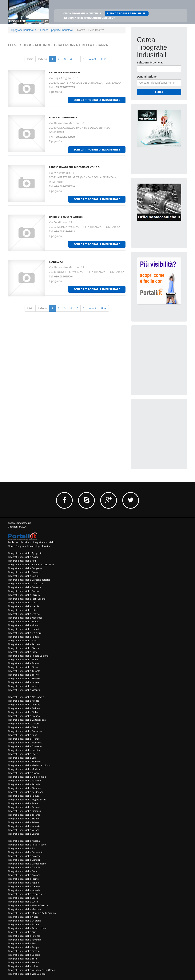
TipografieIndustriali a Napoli (23, 629)
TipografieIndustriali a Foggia (23, 883)
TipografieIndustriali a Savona (24, 951)
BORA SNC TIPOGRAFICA (63, 118)
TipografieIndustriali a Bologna (24, 856)
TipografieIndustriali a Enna (23, 735)
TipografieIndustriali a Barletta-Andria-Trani (31, 564)
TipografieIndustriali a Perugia (24, 784)
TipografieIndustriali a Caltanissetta (27, 720)
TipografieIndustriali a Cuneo (23, 591)
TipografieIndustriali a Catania (24, 867)
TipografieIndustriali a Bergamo (25, 568)
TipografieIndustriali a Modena (24, 769)
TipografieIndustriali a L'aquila (24, 750)
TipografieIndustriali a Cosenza (24, 587)
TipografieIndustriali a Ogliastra (25, 633)
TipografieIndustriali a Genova (24, 886)
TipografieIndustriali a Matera (24, 622)
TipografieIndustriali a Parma (23, 924)
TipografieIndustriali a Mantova (25, 762)
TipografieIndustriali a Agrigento (25, 553)
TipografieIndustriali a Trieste (24, 822)
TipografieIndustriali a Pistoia (23, 648)
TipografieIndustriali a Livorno (24, 614)
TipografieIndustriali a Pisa (22, 932)
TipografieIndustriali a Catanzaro (25, 583)
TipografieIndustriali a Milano (24, 625)
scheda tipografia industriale (97, 100)
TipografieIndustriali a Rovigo (23, 947)
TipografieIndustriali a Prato (23, 652)
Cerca (159, 92)
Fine (104, 59)
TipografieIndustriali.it (24, 30)
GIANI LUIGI (56, 262)
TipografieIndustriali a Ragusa (24, 796)
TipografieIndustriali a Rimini (23, 660)
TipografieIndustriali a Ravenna (24, 940)
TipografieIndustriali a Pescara (24, 644)
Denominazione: (147, 77)
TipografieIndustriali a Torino (23, 675)
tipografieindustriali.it (19, 523)
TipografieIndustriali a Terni (23, 959)
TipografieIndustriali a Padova (24, 637)
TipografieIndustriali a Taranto (24, 671)
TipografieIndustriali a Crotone (24, 875)
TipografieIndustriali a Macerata (25, 618)
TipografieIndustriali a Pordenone (26, 792)
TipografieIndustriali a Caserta (24, 724)
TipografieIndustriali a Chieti (23, 727)
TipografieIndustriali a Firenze (24, 739)
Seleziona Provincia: (150, 63)
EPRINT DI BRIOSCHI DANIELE (66, 217)
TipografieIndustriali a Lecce (23, 754)
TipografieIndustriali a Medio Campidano (30, 765)
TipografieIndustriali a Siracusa (24, 811)
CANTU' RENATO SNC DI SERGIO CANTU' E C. (74, 167)
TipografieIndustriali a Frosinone (25, 743)
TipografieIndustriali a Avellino (24, 705)
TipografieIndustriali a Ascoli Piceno (27, 845)
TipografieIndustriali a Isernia (24, 606)
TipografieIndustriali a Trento (23, 962)
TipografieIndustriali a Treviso (24, 679)
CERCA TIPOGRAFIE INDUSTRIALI (82, 13)
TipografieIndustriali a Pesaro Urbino (28, 928)
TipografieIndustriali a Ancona (24, 841)
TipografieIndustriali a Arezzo (24, 701)
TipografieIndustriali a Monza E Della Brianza (32, 913)
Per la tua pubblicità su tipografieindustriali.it (32, 542)
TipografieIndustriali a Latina (23, 610)
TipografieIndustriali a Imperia (24, 890)
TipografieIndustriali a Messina (24, 909)
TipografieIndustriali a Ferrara (24, 595)
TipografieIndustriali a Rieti (22, 943)
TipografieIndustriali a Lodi (22, 758)
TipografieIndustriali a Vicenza (24, 690)
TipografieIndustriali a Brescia (24, 716)
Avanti (93, 59)
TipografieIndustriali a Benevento (26, 852)
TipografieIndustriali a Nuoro (23, 917)
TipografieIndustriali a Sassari (24, 807)
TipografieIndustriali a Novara (24, 773)
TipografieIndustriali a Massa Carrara (28, 905)
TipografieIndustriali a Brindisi (24, 860)
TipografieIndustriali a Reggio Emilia (27, 800)
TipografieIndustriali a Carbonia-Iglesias (29, 580)
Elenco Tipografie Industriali (57, 30)
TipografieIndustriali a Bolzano (24, 572)
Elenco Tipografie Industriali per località (29, 546)
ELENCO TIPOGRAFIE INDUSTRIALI (127, 13)
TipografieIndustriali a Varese (24, 682)
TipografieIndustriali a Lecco (23, 898)
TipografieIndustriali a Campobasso (27, 864)
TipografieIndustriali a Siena (23, 667)
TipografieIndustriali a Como (23, 871)
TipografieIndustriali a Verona (24, 830)
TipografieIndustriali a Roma (23, 803)
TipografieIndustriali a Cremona (25, 731)
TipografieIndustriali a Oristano (24, 921)
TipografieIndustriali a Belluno (24, 708)
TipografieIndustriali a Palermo (24, 781)
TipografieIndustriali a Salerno (24, 663)
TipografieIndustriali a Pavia (23, 641)
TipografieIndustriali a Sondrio (24, 955)
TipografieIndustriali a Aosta (23, 557)
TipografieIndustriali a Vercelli (24, 686)
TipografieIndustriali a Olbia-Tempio (27, 777)
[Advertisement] (165, 355)
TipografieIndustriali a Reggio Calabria (28, 656)
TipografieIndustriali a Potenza (24, 936)
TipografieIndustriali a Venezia (24, 826)
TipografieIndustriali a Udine (23, 966)
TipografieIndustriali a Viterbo (24, 834)
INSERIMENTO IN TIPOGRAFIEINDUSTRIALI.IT (89, 18)
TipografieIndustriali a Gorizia (24, 602)
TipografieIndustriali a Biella (23, 712)
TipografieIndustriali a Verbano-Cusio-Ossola (32, 970)
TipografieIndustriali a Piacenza (25, 788)
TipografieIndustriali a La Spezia (25, 894)
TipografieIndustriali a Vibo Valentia (27, 974)
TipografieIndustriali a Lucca (23, 902)
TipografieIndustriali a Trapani (24, 819)
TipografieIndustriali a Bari (22, 848)
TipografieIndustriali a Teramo (24, 815)
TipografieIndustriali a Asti (22, 561)
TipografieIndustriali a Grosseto (25, 746)
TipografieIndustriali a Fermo (23, 879)
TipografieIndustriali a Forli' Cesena (27, 599)
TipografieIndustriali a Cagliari (24, 576)
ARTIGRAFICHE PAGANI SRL (65, 72)
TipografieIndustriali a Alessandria (26, 697)
